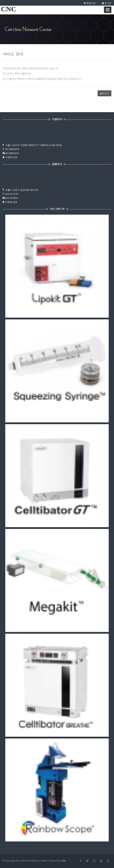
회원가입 (90, 3)
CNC (9, 9)
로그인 (107, 3)
